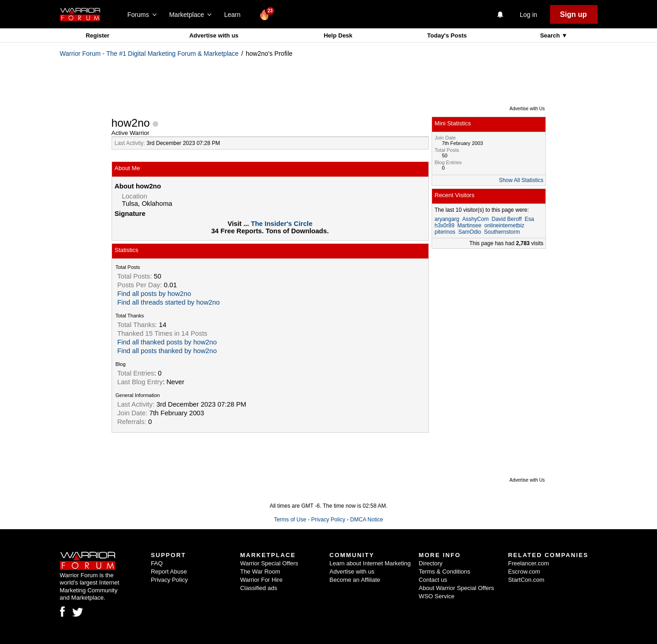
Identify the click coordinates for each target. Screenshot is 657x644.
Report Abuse (169, 572)
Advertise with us (214, 35)
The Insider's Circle (282, 224)
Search (551, 35)
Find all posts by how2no (154, 294)
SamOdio (470, 232)
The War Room (260, 572)
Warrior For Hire (261, 580)
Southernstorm (502, 232)
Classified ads (259, 588)
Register (97, 35)
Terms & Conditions (445, 572)
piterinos (445, 232)
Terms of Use (290, 520)
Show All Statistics (521, 180)
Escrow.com (524, 572)
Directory (431, 563)
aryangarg (447, 219)
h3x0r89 (445, 225)
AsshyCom (475, 219)
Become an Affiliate (355, 580)
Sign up (574, 14)
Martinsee (469, 225)
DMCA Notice (367, 520)
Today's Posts (447, 35)
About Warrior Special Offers (457, 588)
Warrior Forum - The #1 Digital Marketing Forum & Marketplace (149, 54)
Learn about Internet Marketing (370, 563)
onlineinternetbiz (504, 225)
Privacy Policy (328, 520)
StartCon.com (526, 580)
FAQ (157, 563)
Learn (235, 15)
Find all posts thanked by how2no (167, 351)
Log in (529, 15)
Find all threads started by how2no (169, 302)
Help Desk (338, 35)
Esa (529, 219)
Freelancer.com (529, 563)
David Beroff (507, 219)
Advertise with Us (527, 109)
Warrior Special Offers (269, 563)
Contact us (433, 580)
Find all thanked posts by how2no (167, 342)
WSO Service (437, 596)
